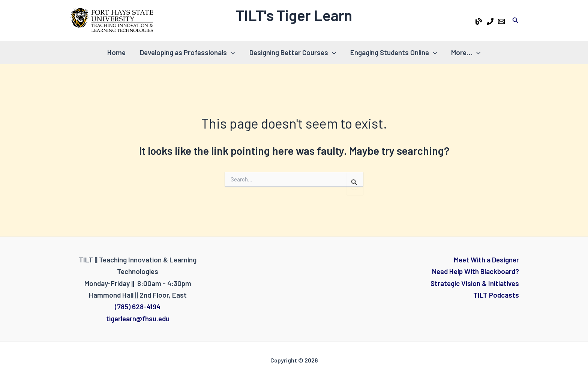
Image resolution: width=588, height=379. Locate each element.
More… (466, 52)
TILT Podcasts (496, 295)
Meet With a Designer (486, 260)
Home (116, 52)
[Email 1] (501, 21)
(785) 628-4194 (138, 306)
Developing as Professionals (187, 52)
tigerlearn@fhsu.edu (138, 318)
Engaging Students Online (394, 52)
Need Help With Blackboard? (475, 271)
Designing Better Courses (293, 52)
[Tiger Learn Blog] (479, 21)
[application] (231, 52)
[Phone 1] (490, 21)
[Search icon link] (516, 20)
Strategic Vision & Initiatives (475, 283)
